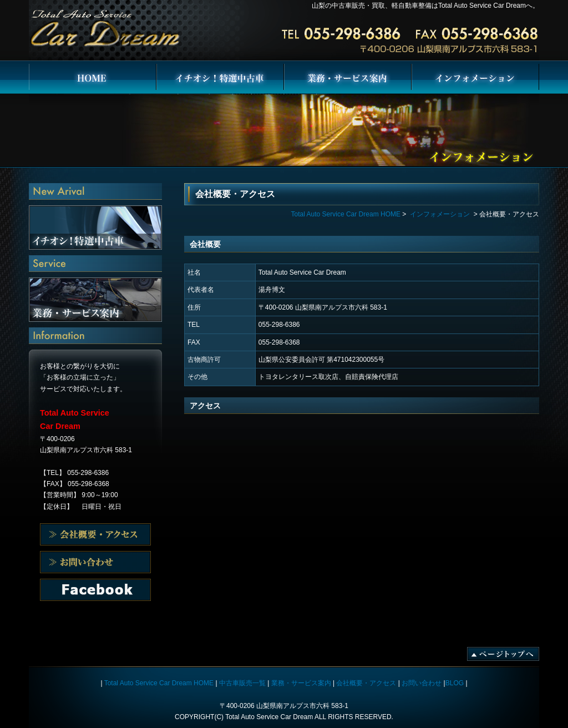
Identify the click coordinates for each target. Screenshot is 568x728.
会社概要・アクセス (95, 534)
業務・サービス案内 (348, 78)
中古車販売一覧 (242, 683)
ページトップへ (503, 654)
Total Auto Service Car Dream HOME (93, 78)
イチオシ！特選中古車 (220, 78)
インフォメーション (475, 78)
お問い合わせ (95, 590)
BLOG (455, 683)
